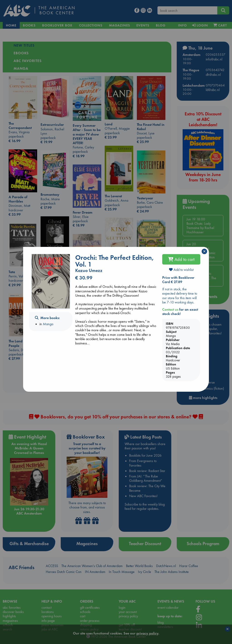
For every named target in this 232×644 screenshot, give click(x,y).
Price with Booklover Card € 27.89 (178, 280)
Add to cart (181, 259)
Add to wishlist (181, 270)
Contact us (170, 309)
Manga (48, 324)
